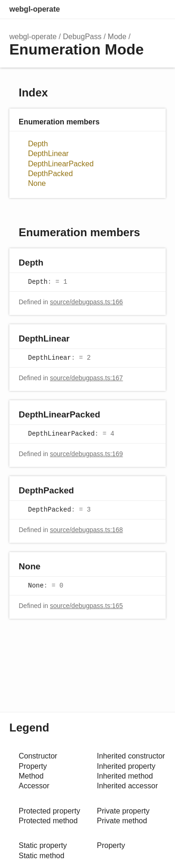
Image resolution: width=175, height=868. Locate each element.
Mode (117, 37)
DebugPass (82, 37)
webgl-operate (35, 9)
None (37, 183)
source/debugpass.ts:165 (86, 606)
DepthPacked (50, 174)
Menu (156, 9)
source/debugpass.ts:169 (86, 454)
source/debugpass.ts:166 (86, 302)
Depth (38, 144)
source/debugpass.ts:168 (86, 530)
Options (136, 9)
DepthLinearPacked (61, 164)
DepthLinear (48, 154)
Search (117, 9)
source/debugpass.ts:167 (86, 378)
